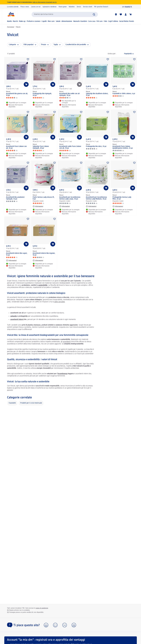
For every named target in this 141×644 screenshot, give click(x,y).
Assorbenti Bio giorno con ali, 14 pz (17, 95)
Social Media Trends (127, 21)
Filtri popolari (29, 45)
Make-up (22, 21)
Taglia (56, 45)
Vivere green (63, 7)
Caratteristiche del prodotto (76, 45)
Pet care (100, 21)
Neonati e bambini (80, 21)
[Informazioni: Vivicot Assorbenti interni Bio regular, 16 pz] (38, 260)
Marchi (15, 21)
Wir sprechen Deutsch (101, 7)
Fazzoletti (12, 403)
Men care (51, 21)
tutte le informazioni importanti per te (45, 2)
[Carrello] (131, 14)
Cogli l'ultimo (113, 21)
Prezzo (44, 45)
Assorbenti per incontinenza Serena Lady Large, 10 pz (70, 198)
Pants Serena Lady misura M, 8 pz (44, 198)
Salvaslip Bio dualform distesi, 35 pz (97, 95)
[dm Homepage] (11, 14)
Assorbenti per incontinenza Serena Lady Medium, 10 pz (96, 198)
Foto (105, 21)
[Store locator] (116, 14)
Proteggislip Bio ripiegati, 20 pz (42, 95)
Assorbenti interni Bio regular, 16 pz (44, 254)
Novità (9, 21)
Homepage (11, 27)
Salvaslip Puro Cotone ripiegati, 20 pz (41, 147)
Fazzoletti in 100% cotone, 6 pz (124, 94)
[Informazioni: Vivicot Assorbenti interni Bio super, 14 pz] (11, 260)
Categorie (12, 45)
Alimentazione (67, 21)
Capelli (44, 21)
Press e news (25, 7)
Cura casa (92, 21)
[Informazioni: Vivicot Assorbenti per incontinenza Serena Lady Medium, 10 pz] (91, 206)
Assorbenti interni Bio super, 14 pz (17, 254)
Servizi (79, 7)
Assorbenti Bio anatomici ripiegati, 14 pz (15, 198)
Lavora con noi (36, 7)
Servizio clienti (88, 7)
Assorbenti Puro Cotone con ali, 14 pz (16, 147)
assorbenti (67, 342)
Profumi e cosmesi (34, 21)
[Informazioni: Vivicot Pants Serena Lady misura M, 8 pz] (38, 206)
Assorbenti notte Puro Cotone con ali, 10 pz (70, 147)
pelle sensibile (60, 302)
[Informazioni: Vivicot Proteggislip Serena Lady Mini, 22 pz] (118, 206)
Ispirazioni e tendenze (50, 7)
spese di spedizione (42, 608)
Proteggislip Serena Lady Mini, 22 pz (122, 198)
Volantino (72, 7)
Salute (58, 21)
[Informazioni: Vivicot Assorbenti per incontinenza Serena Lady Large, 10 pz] (65, 206)
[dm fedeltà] (127, 7)
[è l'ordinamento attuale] (126, 54)
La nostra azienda (13, 7)
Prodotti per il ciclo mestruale (31, 403)
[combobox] (65, 14)
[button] (46, 625)
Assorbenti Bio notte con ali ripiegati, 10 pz (69, 95)
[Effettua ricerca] (94, 14)
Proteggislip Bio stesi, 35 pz (96, 146)
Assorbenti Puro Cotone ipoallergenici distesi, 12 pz (123, 147)
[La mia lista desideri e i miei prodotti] (121, 14)
